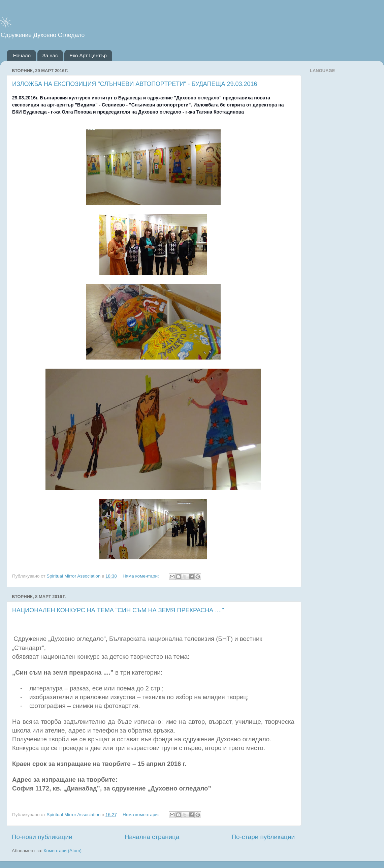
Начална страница (152, 837)
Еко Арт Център (88, 55)
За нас (50, 55)
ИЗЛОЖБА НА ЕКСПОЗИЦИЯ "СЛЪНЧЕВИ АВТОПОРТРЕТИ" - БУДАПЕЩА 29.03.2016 (135, 84)
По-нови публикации (42, 837)
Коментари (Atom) (63, 851)
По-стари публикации (263, 837)
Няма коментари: (141, 576)
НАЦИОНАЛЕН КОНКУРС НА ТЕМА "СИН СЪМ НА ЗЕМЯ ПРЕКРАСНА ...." (118, 610)
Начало (22, 55)
